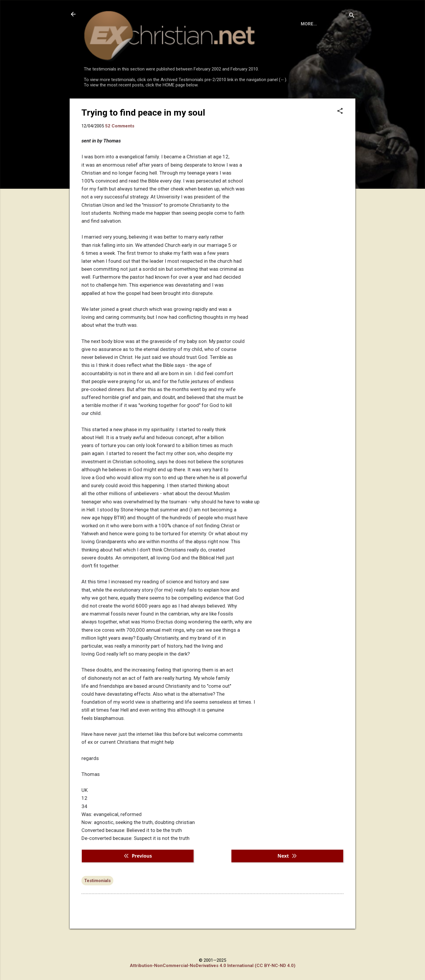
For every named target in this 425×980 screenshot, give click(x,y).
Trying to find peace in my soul (143, 137)
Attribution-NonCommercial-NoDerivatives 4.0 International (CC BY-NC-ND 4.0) (213, 966)
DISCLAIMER (151, 104)
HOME (95, 104)
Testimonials (97, 905)
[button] (340, 136)
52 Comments (120, 150)
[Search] (352, 16)
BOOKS (120, 104)
